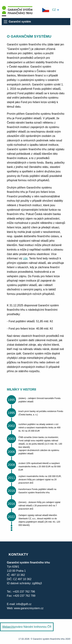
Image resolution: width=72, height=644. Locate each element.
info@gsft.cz (24, 604)
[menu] (6, 22)
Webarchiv (9, 627)
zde (25, 258)
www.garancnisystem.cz (28, 608)
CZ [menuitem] (49, 10)
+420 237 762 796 (24, 592)
